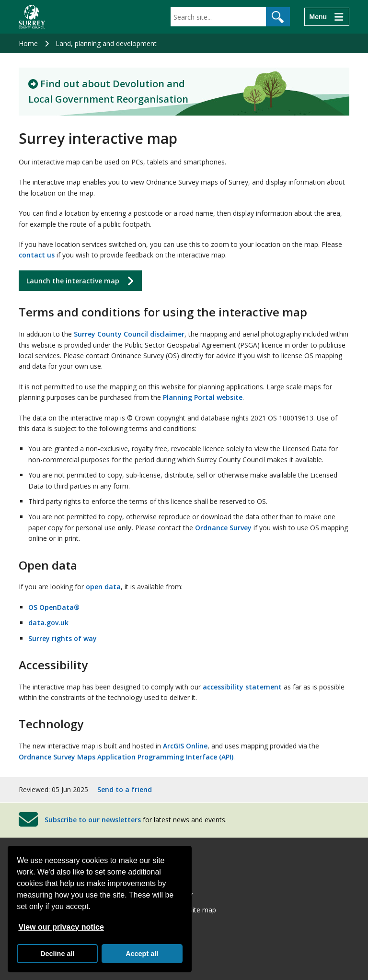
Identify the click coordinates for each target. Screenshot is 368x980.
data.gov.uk (48, 623)
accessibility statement (242, 687)
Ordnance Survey (223, 528)
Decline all (57, 954)
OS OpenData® (54, 607)
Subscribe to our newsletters (93, 820)
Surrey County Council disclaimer (129, 334)
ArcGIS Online (185, 746)
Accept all (142, 954)
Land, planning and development (106, 43)
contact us (37, 255)
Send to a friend (125, 789)
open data (103, 587)
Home (28, 43)
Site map (202, 910)
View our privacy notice (61, 927)
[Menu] (327, 17)
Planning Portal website (203, 397)
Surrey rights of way (63, 638)
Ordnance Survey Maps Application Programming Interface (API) (126, 757)
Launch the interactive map (73, 281)
